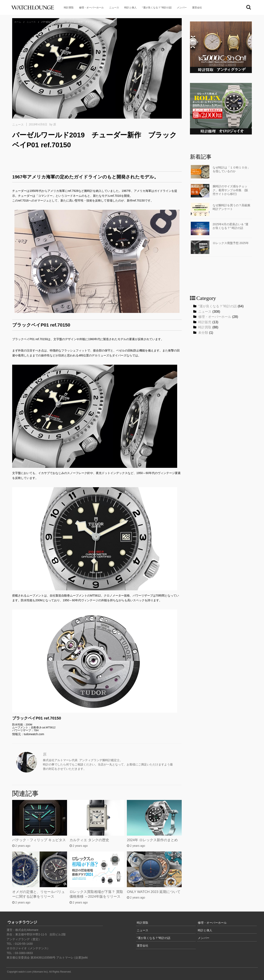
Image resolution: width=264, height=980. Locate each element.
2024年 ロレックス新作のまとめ (152, 840)
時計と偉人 (130, 8)
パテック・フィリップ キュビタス (39, 840)
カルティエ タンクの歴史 (89, 840)
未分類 (203, 333)
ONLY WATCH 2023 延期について (154, 892)
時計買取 (69, 8)
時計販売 (205, 322)
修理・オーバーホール (91, 8)
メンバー (182, 8)
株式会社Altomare (27, 930)
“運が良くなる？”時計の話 (157, 8)
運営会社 (197, 8)
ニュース (114, 8)
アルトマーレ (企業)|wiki (72, 958)
